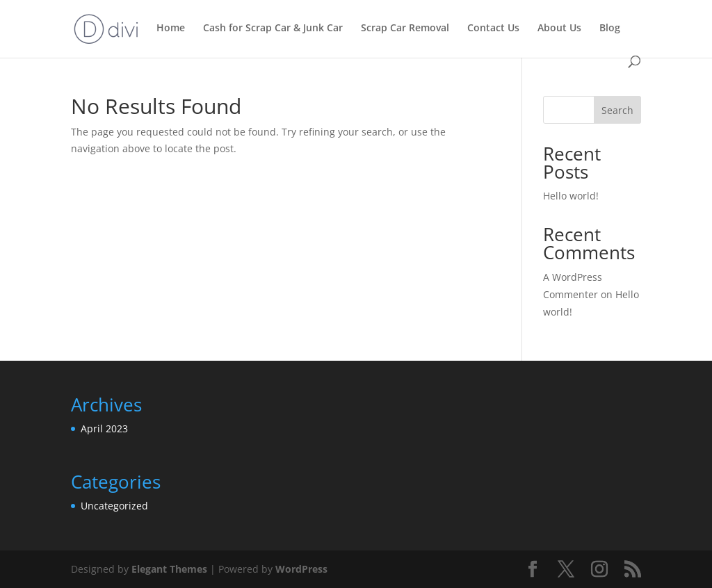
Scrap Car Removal (405, 28)
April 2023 (104, 428)
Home (171, 28)
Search (617, 110)
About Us (559, 28)
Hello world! (571, 196)
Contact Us (493, 28)
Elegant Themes (169, 569)
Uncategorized (114, 506)
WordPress (301, 569)
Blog (610, 28)
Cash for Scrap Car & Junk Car (273, 28)
